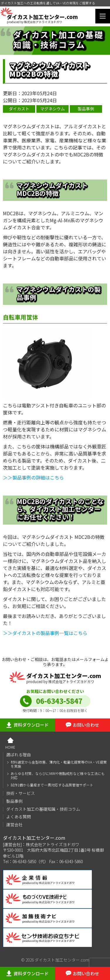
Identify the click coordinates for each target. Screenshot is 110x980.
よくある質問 (18, 817)
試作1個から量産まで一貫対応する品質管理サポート (52, 785)
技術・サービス (21, 793)
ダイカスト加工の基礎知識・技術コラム (43, 809)
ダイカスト (19, 109)
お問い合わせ (86, 725)
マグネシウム (53, 109)
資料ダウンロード (31, 725)
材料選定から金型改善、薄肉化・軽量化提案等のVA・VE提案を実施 (59, 764)
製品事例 (86, 109)
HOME (10, 747)
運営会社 (14, 824)
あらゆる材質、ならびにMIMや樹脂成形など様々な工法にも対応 (58, 776)
